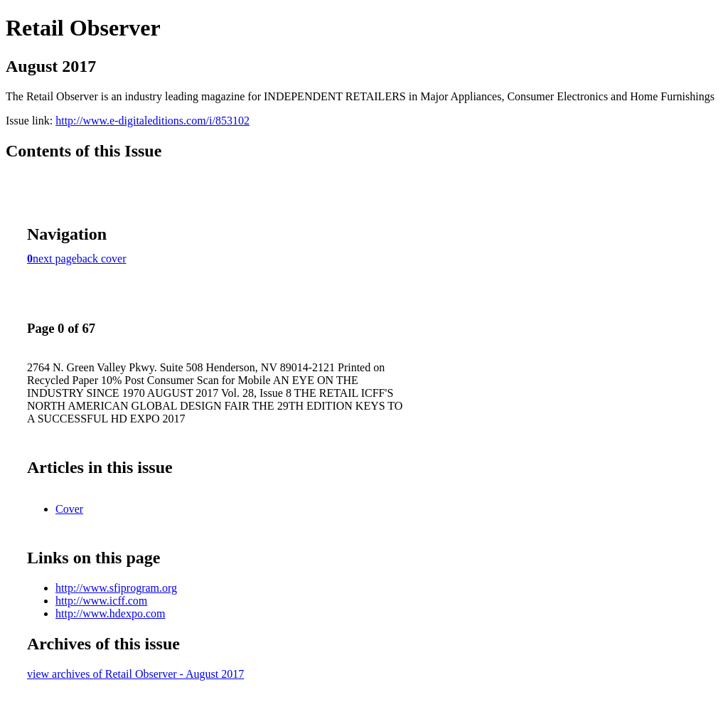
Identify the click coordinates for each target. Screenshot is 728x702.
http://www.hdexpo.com (111, 613)
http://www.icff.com (101, 601)
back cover (102, 259)
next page (55, 259)
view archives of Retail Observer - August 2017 (135, 674)
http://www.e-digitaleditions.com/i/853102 (152, 121)
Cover (69, 509)
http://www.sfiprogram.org (116, 588)
